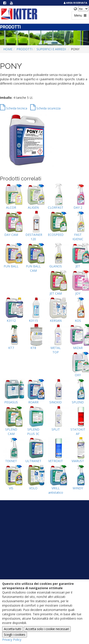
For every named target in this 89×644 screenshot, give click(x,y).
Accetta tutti (13, 629)
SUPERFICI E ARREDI (51, 49)
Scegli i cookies (15, 635)
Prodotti (24, 49)
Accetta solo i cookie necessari (47, 629)
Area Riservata (75, 3)
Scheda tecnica (14, 108)
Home (8, 49)
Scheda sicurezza (45, 108)
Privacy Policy (12, 640)
